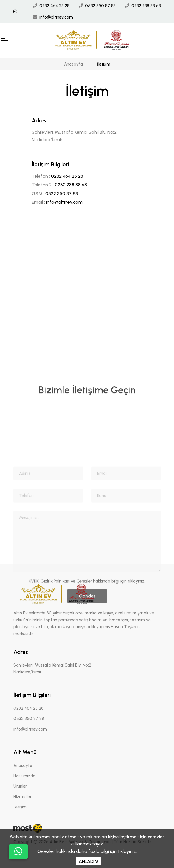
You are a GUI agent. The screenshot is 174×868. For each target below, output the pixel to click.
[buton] (18, 852)
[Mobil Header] (4, 41)
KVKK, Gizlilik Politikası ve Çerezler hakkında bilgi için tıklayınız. (87, 639)
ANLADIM (89, 861)
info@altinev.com (56, 17)
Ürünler (20, 786)
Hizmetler (22, 797)
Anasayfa (73, 64)
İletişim (20, 807)
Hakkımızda (24, 776)
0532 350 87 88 (100, 6)
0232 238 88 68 (146, 6)
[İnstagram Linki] (15, 12)
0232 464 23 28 (54, 6)
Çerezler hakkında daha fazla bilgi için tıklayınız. (87, 851)
